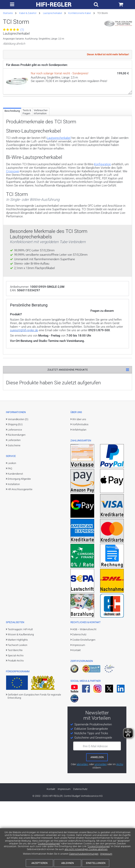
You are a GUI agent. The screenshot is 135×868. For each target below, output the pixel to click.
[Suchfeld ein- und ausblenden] (96, 5)
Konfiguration (102, 209)
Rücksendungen (17, 501)
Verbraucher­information (41, 157)
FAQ (10, 535)
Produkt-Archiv (16, 727)
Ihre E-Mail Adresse (95, 813)
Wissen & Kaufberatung (21, 701)
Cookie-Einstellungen (49, 844)
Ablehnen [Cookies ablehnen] (67, 863)
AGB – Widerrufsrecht (84, 696)
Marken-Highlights (18, 706)
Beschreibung (12, 156)
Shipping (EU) (15, 491)
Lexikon (12, 530)
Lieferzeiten (14, 507)
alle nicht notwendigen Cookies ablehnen (86, 849)
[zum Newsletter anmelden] (97, 824)
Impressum (106, 854)
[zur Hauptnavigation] (12, 5)
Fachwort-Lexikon (17, 712)
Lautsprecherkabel (52, 13)
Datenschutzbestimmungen (84, 854)
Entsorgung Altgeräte (19, 545)
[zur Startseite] (54, 5)
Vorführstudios (80, 491)
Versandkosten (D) (18, 486)
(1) (13, 30)
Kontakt (76, 717)
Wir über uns (79, 486)
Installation (14, 551)
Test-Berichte (15, 717)
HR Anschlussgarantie (20, 556)
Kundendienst (15, 540)
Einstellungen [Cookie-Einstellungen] (96, 863)
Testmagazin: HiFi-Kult (20, 696)
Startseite (8, 13)
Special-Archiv (16, 722)
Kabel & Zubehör (28, 13)
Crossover (13, 217)
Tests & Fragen (27, 157)
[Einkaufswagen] (121, 5)
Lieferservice (15, 496)
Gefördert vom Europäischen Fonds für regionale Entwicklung (34, 763)
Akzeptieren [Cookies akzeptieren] (39, 863)
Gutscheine (14, 512)
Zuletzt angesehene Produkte (68, 436)
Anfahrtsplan (79, 496)
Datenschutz (79, 701)
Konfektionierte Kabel (80, 13)
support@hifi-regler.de (24, 397)
